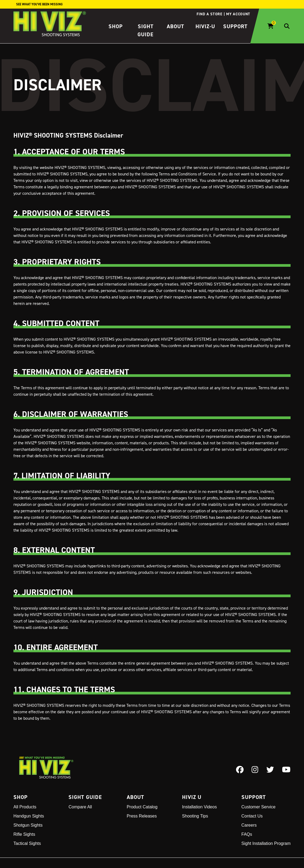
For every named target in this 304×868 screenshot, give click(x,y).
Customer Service (258, 807)
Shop (116, 26)
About (175, 26)
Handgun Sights (29, 816)
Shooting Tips (195, 816)
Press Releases (142, 816)
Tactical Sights (27, 843)
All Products (25, 807)
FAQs (247, 834)
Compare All (80, 807)
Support (235, 26)
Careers (249, 825)
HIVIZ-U (205, 26)
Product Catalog (142, 807)
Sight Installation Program (266, 843)
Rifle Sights (24, 834)
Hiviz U (192, 797)
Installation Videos (200, 807)
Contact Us (252, 816)
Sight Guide (85, 797)
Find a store (209, 14)
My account (238, 14)
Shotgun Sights (28, 825)
